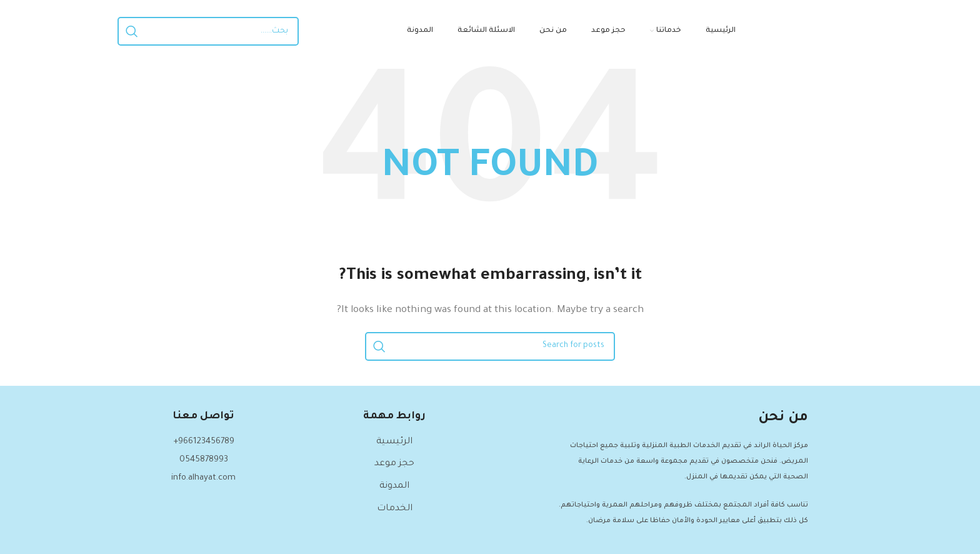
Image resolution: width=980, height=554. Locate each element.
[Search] (208, 31)
